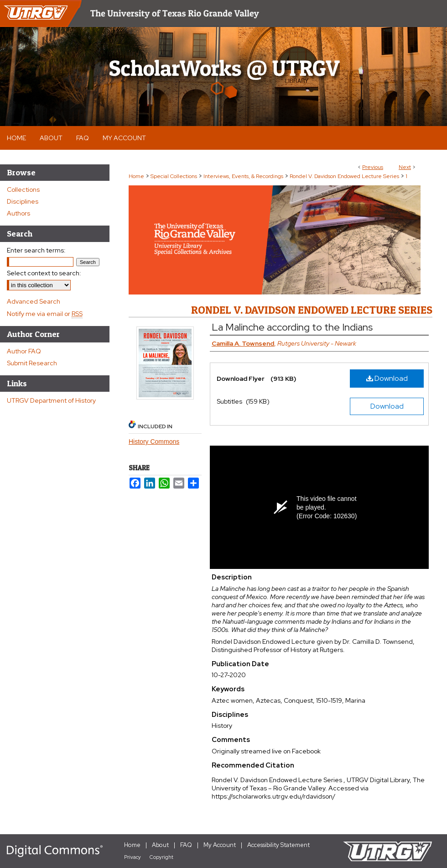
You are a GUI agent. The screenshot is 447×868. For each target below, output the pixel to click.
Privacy (133, 857)
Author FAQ (24, 351)
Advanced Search (34, 301)
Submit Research (32, 363)
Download (387, 378)
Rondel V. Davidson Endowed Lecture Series (344, 176)
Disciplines (23, 201)
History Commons (154, 442)
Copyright (161, 857)
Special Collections (174, 176)
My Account (220, 845)
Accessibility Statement (278, 845)
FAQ (186, 845)
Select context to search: (44, 273)
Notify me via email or (45, 314)
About (160, 845)
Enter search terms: (36, 250)
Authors (18, 213)
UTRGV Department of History (51, 400)
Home (136, 176)
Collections (23, 189)
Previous (373, 167)
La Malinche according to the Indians (292, 327)
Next (405, 167)
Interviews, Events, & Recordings (243, 176)
